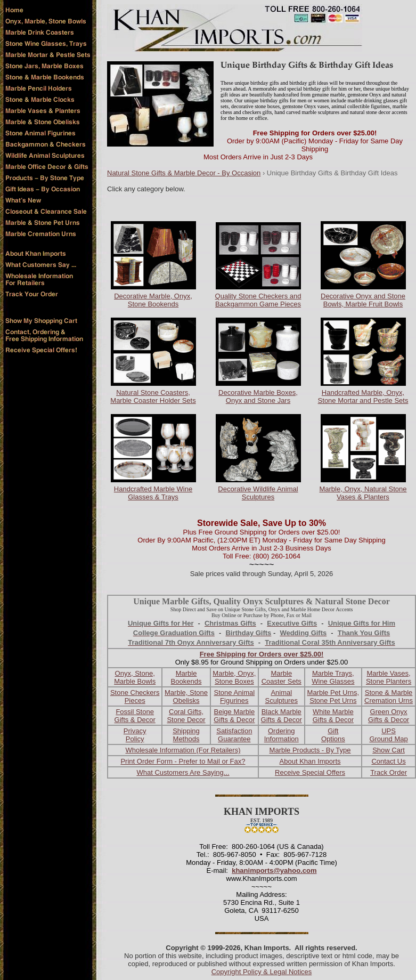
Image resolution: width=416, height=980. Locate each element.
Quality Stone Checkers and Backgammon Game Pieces (258, 300)
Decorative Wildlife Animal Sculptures (258, 493)
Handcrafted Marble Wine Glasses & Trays (153, 493)
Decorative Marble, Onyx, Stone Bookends (153, 300)
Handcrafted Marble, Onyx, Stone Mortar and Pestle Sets (363, 396)
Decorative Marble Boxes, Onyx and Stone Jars (258, 396)
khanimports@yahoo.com (274, 870)
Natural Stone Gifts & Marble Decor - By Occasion (184, 173)
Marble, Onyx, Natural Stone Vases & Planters (363, 493)
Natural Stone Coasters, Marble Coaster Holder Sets (153, 396)
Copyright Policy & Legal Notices (262, 972)
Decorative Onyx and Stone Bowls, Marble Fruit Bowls (363, 300)
